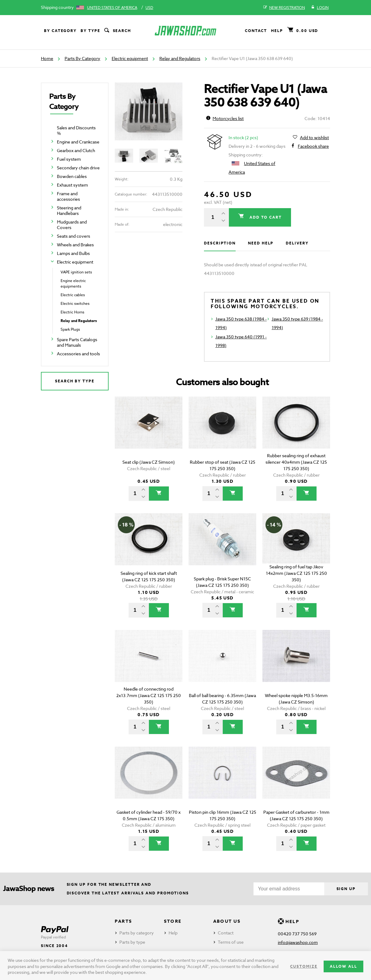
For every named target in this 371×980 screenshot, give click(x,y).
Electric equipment (130, 58)
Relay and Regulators (180, 58)
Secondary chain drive (78, 168)
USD (149, 8)
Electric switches (75, 303)
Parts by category (137, 933)
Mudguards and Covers (72, 225)
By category (60, 31)
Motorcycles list (225, 118)
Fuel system (69, 159)
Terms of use (231, 942)
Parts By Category (82, 58)
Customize (304, 966)
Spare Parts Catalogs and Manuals (77, 342)
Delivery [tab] (297, 243)
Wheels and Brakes (75, 245)
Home (47, 58)
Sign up (346, 889)
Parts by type (132, 942)
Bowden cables (72, 176)
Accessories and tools (78, 354)
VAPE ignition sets (76, 272)
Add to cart (265, 217)
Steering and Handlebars (69, 210)
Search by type (75, 381)
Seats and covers (74, 236)
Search (117, 31)
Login (320, 8)
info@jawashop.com (298, 942)
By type (90, 31)
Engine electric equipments (73, 283)
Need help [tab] (261, 243)
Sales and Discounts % (76, 130)
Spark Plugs (70, 329)
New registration (284, 8)
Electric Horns (72, 312)
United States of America (112, 8)
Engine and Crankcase (78, 142)
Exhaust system (72, 185)
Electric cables (73, 295)
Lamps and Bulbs (73, 253)
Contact (256, 31)
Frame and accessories (68, 196)
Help (277, 31)
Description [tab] (220, 243)
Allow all (343, 966)
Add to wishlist (314, 138)
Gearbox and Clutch (76, 150)
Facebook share (313, 146)
